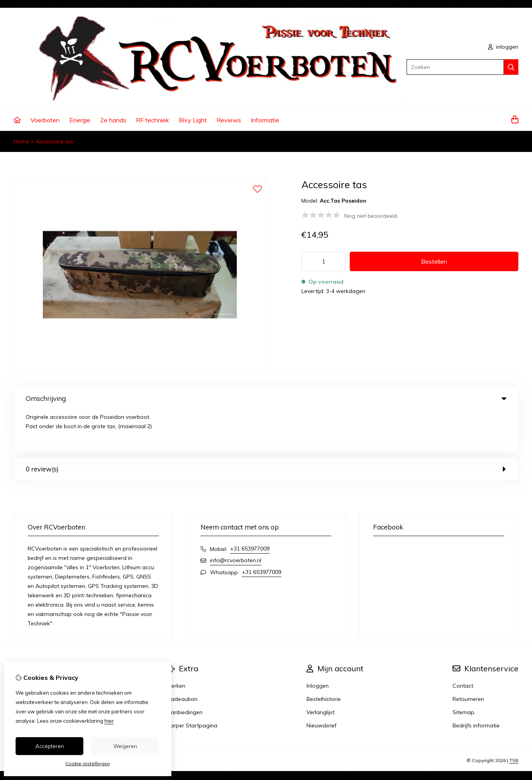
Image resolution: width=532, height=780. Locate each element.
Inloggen (318, 643)
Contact (463, 643)
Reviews (229, 120)
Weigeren (125, 746)
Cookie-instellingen (88, 763)
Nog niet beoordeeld (371, 216)
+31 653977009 (250, 506)
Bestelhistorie (324, 656)
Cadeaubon (182, 656)
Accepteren (50, 746)
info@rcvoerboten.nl (236, 518)
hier (109, 721)
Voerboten (45, 120)
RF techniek (152, 120)
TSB (514, 718)
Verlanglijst (321, 670)
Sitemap (463, 670)
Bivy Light (193, 120)
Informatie (265, 120)
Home (21, 141)
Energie (80, 120)
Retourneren (468, 656)
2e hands (113, 120)
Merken (176, 643)
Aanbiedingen (185, 670)
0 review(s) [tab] (266, 426)
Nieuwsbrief (321, 683)
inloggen (503, 47)
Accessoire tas (55, 141)
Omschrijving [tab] (266, 398)
